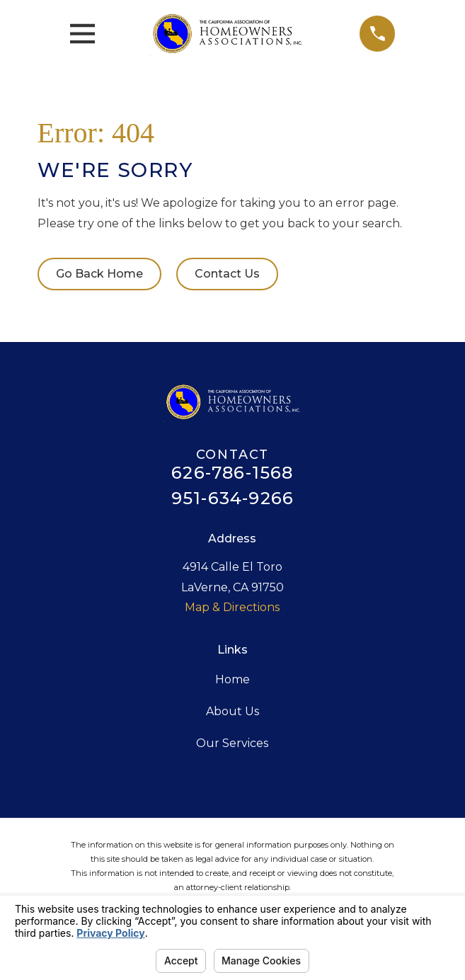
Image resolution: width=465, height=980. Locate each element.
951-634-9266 (232, 498)
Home (232, 679)
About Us (232, 711)
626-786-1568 (232, 473)
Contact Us (227, 274)
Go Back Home (99, 274)
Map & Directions (232, 607)
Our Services (232, 743)
